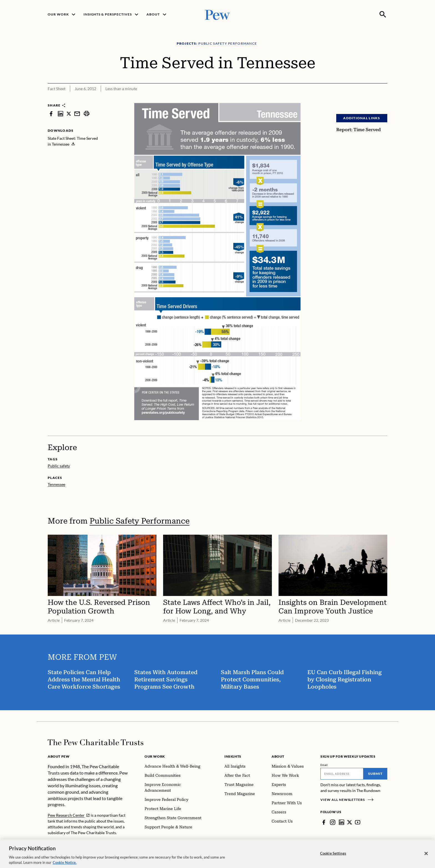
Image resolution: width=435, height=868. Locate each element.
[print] (87, 114)
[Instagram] (333, 822)
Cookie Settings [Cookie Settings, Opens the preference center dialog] (333, 857)
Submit (375, 774)
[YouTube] (358, 822)
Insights (233, 756)
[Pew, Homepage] (217, 14)
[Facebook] (324, 822)
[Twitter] (350, 822)
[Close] (426, 857)
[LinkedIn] (342, 822)
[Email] (342, 774)
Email (324, 765)
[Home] (96, 742)
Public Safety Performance (140, 521)
